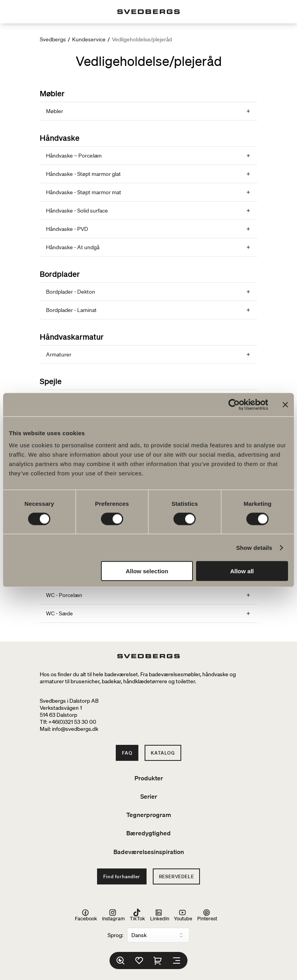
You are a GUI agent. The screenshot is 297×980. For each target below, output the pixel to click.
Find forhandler (122, 876)
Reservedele (177, 876)
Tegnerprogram (149, 815)
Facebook (86, 915)
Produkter (149, 778)
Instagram (113, 915)
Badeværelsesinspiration (149, 852)
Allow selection (147, 571)
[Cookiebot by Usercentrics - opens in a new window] (234, 404)
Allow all (242, 571)
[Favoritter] (139, 961)
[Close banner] (285, 404)
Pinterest (207, 915)
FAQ (127, 753)
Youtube (183, 915)
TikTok (137, 915)
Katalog (163, 753)
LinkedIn (160, 915)
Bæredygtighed (148, 833)
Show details (254, 547)
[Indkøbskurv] (158, 961)
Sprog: (115, 935)
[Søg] (120, 961)
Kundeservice (89, 39)
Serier (149, 796)
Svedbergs (53, 39)
